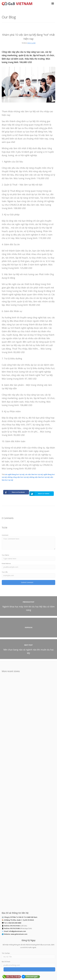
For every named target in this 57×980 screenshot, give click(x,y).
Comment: (5, 535)
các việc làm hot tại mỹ (34, 474)
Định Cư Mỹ (31, 43)
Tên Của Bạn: (6, 953)
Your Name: (6, 555)
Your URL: (5, 572)
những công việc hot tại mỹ (18, 477)
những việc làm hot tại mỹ (39, 477)
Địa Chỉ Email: (6, 962)
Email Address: (6, 563)
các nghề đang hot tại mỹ (15, 474)
